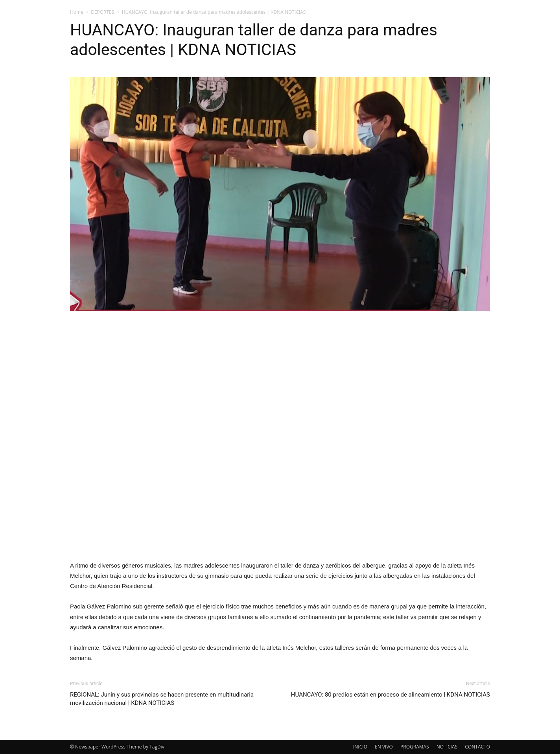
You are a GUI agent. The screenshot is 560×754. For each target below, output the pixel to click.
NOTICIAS (447, 747)
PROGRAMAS (415, 747)
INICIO (360, 747)
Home (77, 12)
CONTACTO (477, 747)
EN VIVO (384, 747)
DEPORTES (102, 12)
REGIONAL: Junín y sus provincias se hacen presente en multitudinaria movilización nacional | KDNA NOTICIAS (162, 699)
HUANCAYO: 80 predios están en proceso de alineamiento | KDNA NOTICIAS (391, 695)
